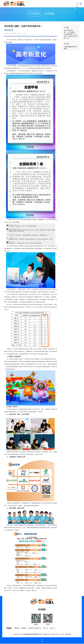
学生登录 (77, 4)
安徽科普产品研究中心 (35, 629)
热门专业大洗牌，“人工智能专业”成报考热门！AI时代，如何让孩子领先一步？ (71, 35)
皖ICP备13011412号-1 (59, 635)
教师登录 (77, 7)
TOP (42, 640)
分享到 (25, 34)
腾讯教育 (17, 629)
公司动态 (50, 14)
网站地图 (68, 635)
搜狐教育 (24, 629)
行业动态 (34, 14)
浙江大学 (46, 629)
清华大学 (52, 629)
